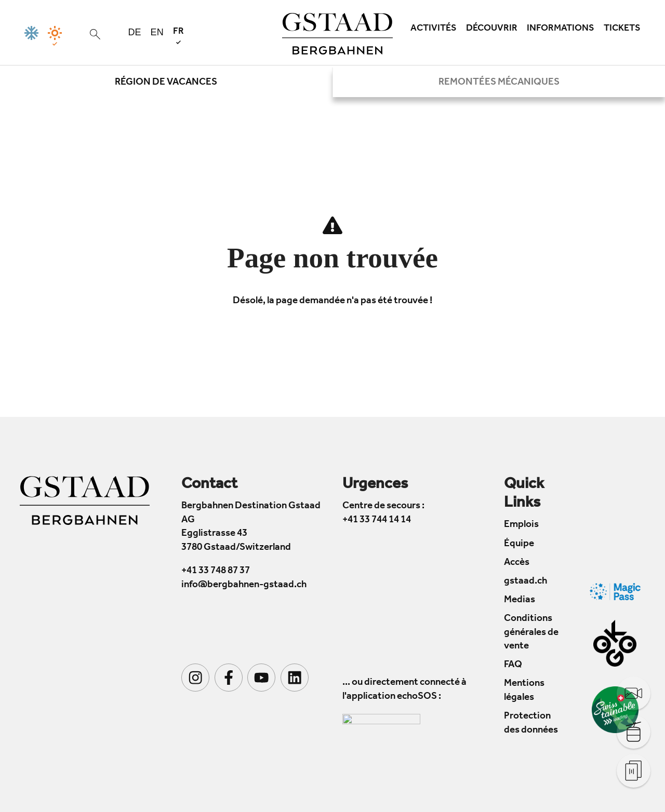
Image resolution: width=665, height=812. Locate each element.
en (157, 32)
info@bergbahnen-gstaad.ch (244, 585)
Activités (434, 29)
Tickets (622, 29)
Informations (561, 29)
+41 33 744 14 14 (377, 520)
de (135, 32)
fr (178, 36)
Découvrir (492, 29)
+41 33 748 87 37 (216, 572)
